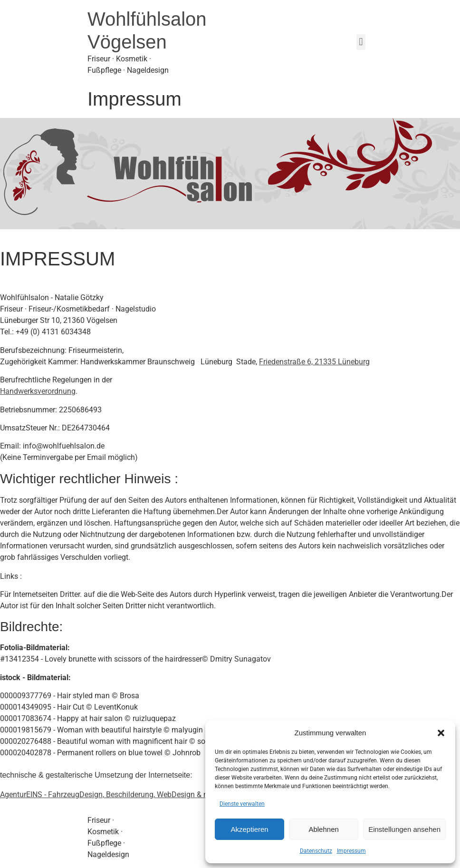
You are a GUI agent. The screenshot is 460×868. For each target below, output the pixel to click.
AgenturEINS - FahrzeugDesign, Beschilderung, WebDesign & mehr (110, 795)
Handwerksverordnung (38, 391)
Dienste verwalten (242, 804)
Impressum (351, 851)
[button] (441, 733)
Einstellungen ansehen (404, 829)
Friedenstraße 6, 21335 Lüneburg (314, 362)
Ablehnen (323, 829)
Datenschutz (316, 851)
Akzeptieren (249, 829)
